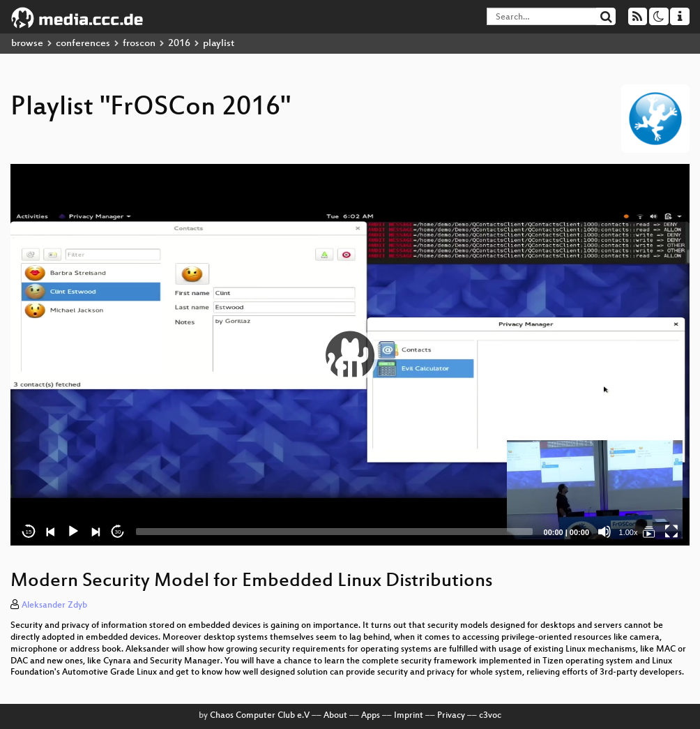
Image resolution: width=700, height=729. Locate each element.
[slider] (334, 532)
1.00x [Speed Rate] (629, 532)
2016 (179, 44)
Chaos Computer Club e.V (260, 716)
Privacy (451, 716)
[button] (350, 355)
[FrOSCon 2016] (649, 532)
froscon (139, 44)
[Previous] (51, 532)
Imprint (409, 716)
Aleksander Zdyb (54, 606)
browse (27, 44)
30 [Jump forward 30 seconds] (118, 532)
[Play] (73, 532)
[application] (350, 355)
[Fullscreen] (671, 532)
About (335, 716)
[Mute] (604, 532)
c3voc (490, 716)
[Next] (96, 532)
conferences (83, 44)
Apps (371, 716)
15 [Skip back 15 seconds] (29, 532)
